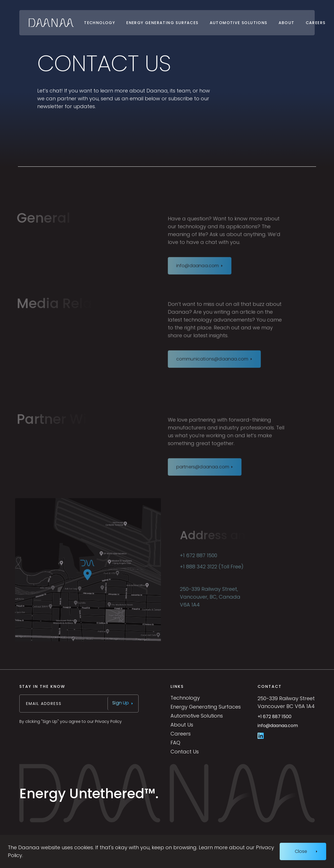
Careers (316, 23)
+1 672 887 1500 (286, 719)
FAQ (175, 743)
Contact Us (185, 752)
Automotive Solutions (239, 23)
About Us (182, 725)
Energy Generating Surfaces (162, 23)
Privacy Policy (108, 721)
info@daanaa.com (286, 728)
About (287, 23)
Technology (100, 23)
